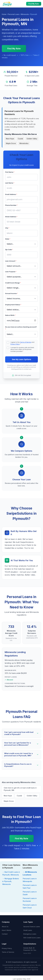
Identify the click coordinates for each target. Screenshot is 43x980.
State (8, 239)
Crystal (20, 139)
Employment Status (13, 305)
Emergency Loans (30, 934)
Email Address (11, 194)
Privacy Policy (15, 344)
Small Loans (28, 930)
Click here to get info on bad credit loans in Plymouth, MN (20, 789)
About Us (5, 927)
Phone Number (11, 205)
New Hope (10, 139)
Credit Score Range (13, 283)
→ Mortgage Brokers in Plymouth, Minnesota (11, 881)
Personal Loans (14, 14)
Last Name (10, 183)
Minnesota (25, 14)
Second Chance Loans (32, 927)
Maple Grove (11, 143)
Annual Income (11, 293)
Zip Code (9, 250)
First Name (10, 172)
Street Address (11, 217)
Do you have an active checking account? (21, 328)
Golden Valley (32, 139)
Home (4, 14)
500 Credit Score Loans (32, 938)
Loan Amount (11, 261)
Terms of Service (26, 342)
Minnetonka (24, 143)
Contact (5, 934)
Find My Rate (34, 4)
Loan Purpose (11, 272)
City (7, 228)
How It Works (7, 930)
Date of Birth (10, 315)
